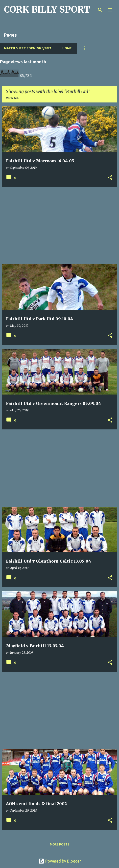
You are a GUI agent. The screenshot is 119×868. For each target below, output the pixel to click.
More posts (60, 844)
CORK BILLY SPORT (47, 10)
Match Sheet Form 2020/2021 (28, 48)
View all (12, 98)
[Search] (100, 10)
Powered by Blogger (60, 861)
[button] (110, 178)
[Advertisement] (59, 226)
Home (67, 48)
